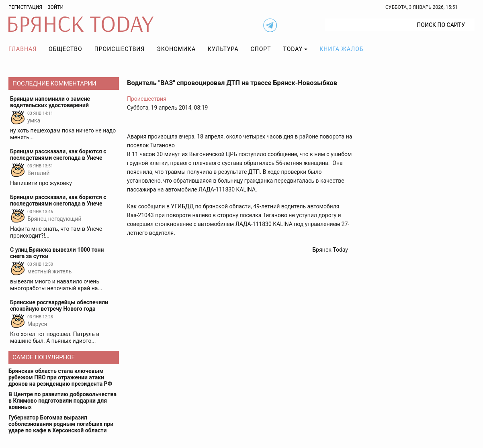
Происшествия (120, 49)
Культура (223, 49)
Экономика (176, 49)
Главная (23, 49)
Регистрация (25, 7)
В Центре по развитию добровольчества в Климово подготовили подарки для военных (62, 401)
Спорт (261, 49)
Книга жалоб (341, 49)
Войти (55, 7)
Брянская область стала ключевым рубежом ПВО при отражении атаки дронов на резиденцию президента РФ (60, 377)
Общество (65, 49)
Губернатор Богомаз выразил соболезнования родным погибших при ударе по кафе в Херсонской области (61, 424)
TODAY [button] (293, 49)
